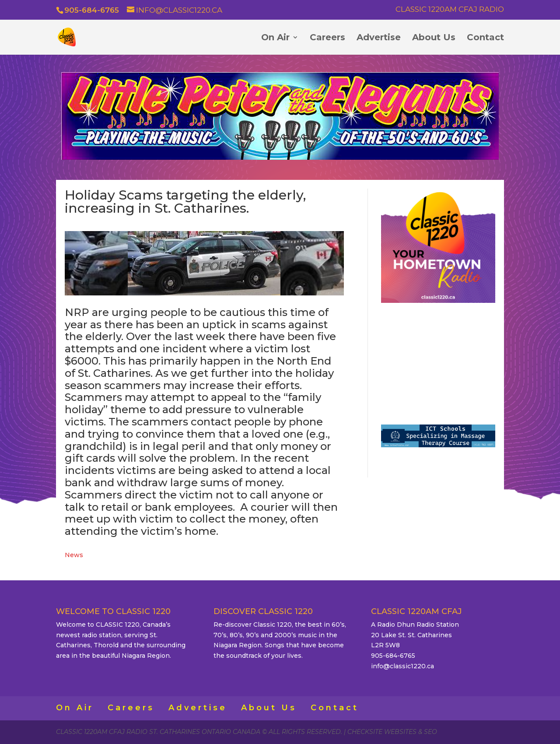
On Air (275, 38)
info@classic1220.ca (402, 666)
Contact (485, 38)
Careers (327, 38)
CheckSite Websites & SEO (392, 732)
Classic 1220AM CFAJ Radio (450, 10)
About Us (434, 38)
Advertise (379, 38)
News (74, 555)
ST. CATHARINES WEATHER (438, 360)
